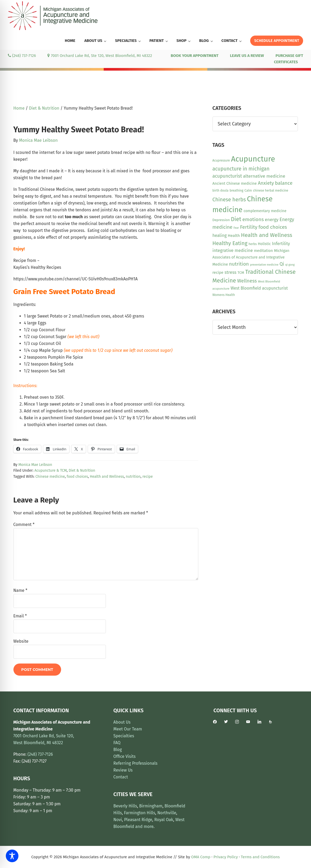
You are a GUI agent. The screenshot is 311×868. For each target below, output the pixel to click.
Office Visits (125, 756)
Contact (121, 777)
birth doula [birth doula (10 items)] (221, 191)
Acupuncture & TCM (51, 470)
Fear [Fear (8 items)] (236, 228)
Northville (167, 813)
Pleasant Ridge (138, 820)
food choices (77, 477)
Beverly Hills (125, 806)
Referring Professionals (136, 763)
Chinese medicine (50, 477)
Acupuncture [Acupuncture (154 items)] (253, 159)
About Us (122, 722)
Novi (118, 820)
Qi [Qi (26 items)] (282, 264)
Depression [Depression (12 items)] (221, 220)
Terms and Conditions (260, 857)
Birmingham (151, 806)
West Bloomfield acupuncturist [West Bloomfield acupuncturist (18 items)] (259, 288)
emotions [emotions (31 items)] (253, 219)
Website (21, 641)
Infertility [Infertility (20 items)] (281, 244)
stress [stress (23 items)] (230, 272)
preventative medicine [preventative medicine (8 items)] (264, 265)
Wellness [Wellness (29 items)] (247, 281)
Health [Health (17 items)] (234, 236)
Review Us (123, 770)
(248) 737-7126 (22, 56)
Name (20, 590)
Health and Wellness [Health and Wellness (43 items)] (267, 235)
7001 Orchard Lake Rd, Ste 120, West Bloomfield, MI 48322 (100, 56)
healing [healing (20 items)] (220, 235)
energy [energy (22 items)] (272, 220)
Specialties (124, 736)
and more (144, 826)
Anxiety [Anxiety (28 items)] (266, 183)
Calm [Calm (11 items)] (248, 190)
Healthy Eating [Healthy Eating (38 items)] (230, 243)
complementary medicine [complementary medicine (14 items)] (265, 211)
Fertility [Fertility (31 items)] (249, 227)
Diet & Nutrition (82, 470)
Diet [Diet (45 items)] (236, 219)
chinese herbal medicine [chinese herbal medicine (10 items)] (271, 191)
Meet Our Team (128, 729)
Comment (24, 525)
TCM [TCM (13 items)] (241, 273)
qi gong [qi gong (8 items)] (290, 265)
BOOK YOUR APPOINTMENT (194, 56)
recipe (148, 477)
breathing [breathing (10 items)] (236, 191)
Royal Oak (164, 820)
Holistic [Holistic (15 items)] (264, 244)
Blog (118, 750)
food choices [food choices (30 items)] (273, 227)
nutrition (133, 477)
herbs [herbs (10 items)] (253, 244)
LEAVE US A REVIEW (247, 56)
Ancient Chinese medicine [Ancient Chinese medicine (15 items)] (235, 184)
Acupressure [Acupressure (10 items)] (221, 160)
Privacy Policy (226, 857)
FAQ (117, 743)
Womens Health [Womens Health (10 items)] (224, 295)
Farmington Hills (140, 813)
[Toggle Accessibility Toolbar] (12, 856)
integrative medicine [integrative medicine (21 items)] (233, 250)
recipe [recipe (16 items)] (218, 272)
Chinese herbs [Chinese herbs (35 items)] (229, 199)
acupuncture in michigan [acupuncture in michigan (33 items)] (241, 169)
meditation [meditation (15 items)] (263, 251)
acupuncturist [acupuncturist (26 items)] (227, 176)
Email (20, 616)
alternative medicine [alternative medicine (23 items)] (264, 176)
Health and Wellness (107, 477)
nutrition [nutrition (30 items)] (239, 264)
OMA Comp (201, 857)
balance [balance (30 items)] (284, 183)
